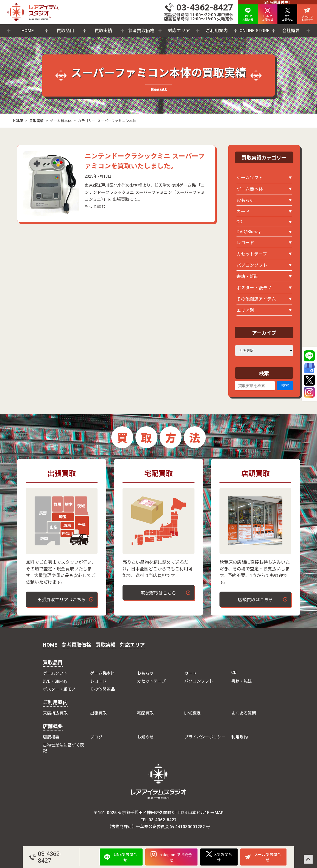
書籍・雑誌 (248, 277)
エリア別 (245, 310)
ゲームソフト (250, 178)
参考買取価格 (141, 31)
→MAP (217, 813)
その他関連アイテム (256, 299)
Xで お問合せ (287, 14)
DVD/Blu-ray (249, 232)
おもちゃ (245, 200)
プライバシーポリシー (205, 737)
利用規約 (240, 737)
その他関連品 (102, 689)
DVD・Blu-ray (55, 681)
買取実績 (103, 31)
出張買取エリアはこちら (62, 600)
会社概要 (291, 31)
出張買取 (98, 713)
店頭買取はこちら (255, 600)
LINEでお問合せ (120, 857)
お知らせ (145, 737)
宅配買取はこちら (158, 593)
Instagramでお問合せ (171, 857)
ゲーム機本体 (61, 121)
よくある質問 (244, 713)
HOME (28, 31)
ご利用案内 (217, 31)
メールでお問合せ (263, 857)
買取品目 (65, 31)
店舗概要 (53, 726)
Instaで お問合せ (268, 14)
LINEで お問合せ (248, 14)
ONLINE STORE (255, 31)
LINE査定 (193, 713)
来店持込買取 (55, 713)
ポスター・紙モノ (254, 288)
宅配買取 (145, 713)
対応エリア (179, 31)
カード (243, 212)
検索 (285, 385)
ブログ (96, 737)
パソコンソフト (252, 265)
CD (239, 222)
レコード (245, 243)
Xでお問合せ (219, 857)
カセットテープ (252, 254)
